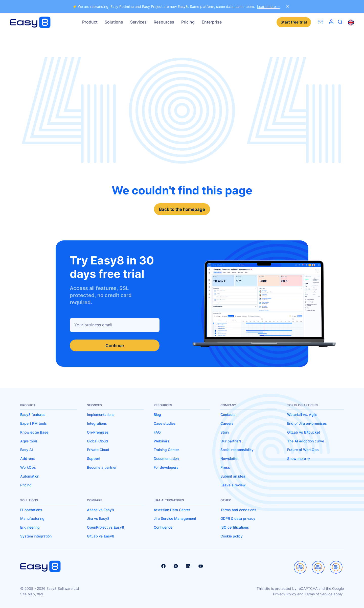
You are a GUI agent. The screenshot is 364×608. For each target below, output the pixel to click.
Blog (157, 415)
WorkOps (28, 468)
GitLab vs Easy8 (101, 536)
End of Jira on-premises (307, 424)
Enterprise (212, 22)
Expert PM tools (33, 424)
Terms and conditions (238, 510)
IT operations (31, 510)
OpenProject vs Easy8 (106, 527)
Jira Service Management (175, 519)
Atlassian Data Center (172, 510)
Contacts (228, 415)
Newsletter (230, 459)
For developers (166, 468)
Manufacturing (32, 519)
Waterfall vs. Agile (302, 415)
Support (94, 459)
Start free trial (294, 22)
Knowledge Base (34, 432)
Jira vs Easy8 (98, 519)
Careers (227, 424)
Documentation (166, 459)
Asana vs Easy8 (100, 510)
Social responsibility (237, 450)
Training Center (166, 450)
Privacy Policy (285, 594)
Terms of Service (318, 594)
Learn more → (269, 6)
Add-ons (28, 459)
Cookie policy (232, 536)
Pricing (188, 22)
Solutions (114, 22)
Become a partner (102, 468)
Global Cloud (97, 441)
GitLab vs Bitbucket (304, 432)
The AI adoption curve (306, 441)
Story (225, 432)
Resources (164, 22)
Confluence (163, 527)
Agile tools (29, 441)
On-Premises (98, 432)
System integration (36, 536)
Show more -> (299, 459)
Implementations (101, 415)
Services (138, 22)
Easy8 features (33, 415)
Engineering (30, 527)
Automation (30, 476)
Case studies (165, 424)
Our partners (231, 441)
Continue (115, 345)
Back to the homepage (182, 209)
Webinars (162, 441)
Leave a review (233, 485)
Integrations (97, 424)
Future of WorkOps (303, 450)
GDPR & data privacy (238, 519)
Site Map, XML (32, 594)
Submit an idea (233, 476)
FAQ (157, 432)
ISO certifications (235, 527)
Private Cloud (98, 450)
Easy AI (27, 450)
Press (225, 468)
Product (90, 22)
